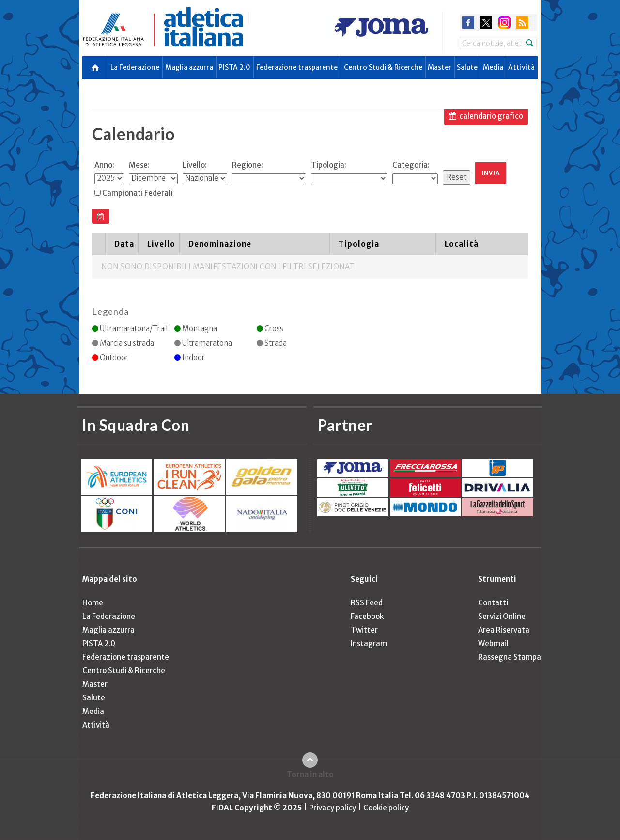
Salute (467, 67)
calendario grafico (491, 116)
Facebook (367, 616)
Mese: (139, 165)
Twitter (364, 630)
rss (522, 23)
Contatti (493, 603)
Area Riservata (504, 630)
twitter (486, 23)
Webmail (493, 643)
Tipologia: (329, 165)
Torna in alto (310, 774)
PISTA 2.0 (234, 67)
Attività (521, 67)
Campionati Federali (137, 193)
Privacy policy (333, 808)
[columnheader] (99, 244)
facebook (468, 23)
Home (93, 603)
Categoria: (411, 165)
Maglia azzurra (189, 67)
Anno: (104, 165)
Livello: (195, 165)
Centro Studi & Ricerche (383, 67)
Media (493, 67)
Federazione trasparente (297, 67)
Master (440, 67)
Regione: (248, 165)
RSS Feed (367, 603)
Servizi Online (502, 616)
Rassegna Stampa (510, 657)
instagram (504, 23)
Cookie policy (386, 808)
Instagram (369, 643)
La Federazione (135, 67)
